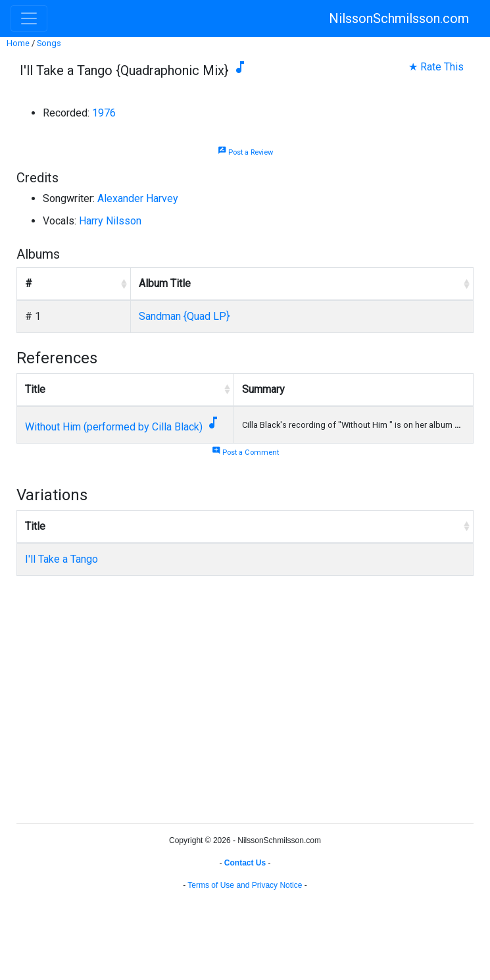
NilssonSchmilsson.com (399, 18)
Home (18, 43)
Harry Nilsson (110, 221)
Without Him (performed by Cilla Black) (114, 427)
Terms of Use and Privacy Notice (245, 885)
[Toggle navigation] (29, 18)
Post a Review (245, 152)
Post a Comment (245, 452)
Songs (49, 43)
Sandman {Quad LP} (184, 316)
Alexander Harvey (138, 198)
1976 (104, 113)
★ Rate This (436, 67)
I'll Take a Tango (61, 559)
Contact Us (245, 863)
